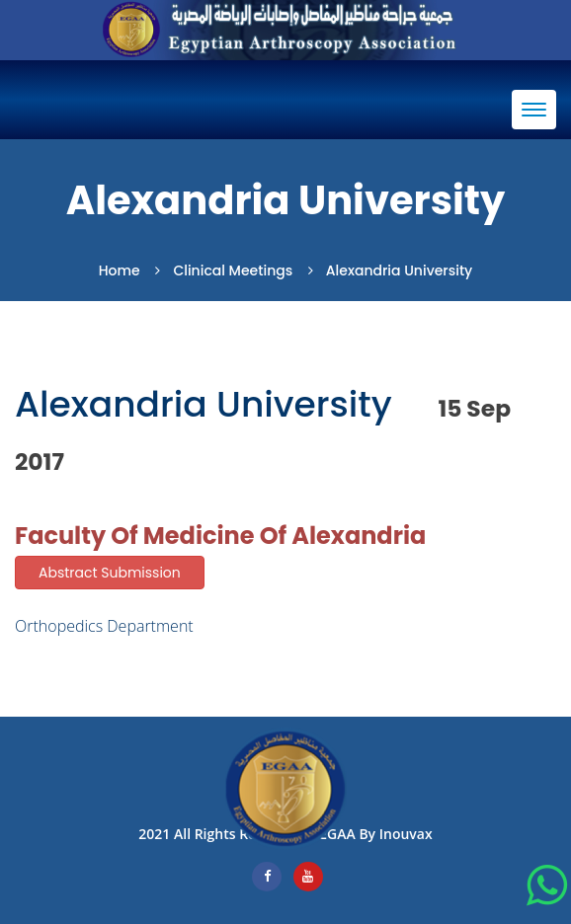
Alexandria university (399, 270)
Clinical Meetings (233, 270)
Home (120, 270)
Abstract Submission (110, 573)
